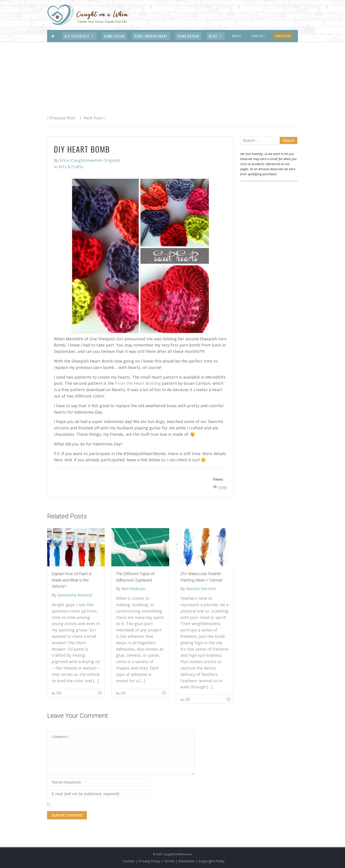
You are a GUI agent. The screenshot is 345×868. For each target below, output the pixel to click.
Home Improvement (151, 36)
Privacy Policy (149, 861)
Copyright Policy (212, 861)
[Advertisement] (172, 75)
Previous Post (61, 118)
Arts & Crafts (71, 167)
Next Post (94, 118)
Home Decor (114, 36)
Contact (258, 36)
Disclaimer (187, 861)
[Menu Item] (53, 36)
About (237, 36)
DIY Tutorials (79, 36)
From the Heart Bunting (138, 383)
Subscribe (283, 36)
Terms (169, 861)
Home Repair (188, 36)
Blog (216, 36)
